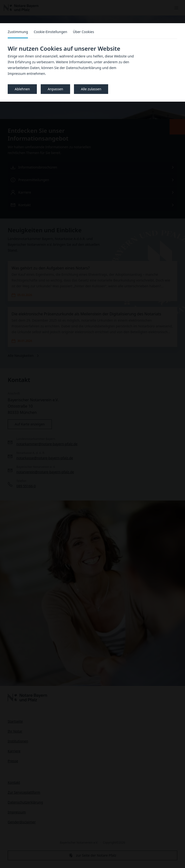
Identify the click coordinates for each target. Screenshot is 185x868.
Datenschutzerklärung (84, 68)
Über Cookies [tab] (84, 32)
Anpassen (55, 89)
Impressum (17, 74)
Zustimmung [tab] (18, 32)
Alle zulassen (91, 89)
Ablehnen (22, 89)
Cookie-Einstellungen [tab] (50, 32)
